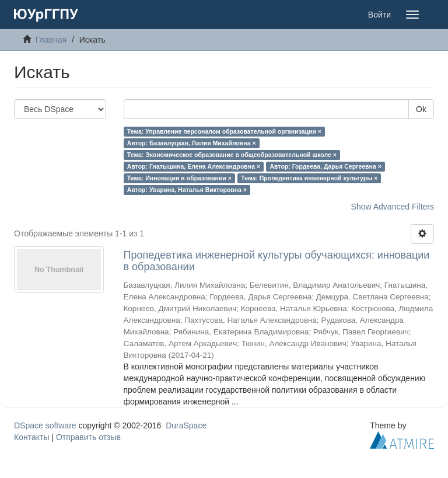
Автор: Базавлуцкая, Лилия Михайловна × (192, 143)
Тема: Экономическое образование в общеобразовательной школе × (232, 155)
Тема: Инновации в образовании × (179, 178)
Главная (51, 40)
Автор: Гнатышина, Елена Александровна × (194, 166)
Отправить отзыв (88, 437)
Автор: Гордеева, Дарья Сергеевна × (326, 166)
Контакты (32, 437)
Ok (421, 109)
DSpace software (45, 425)
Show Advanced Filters (393, 207)
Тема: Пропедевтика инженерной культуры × (309, 178)
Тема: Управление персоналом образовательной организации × (224, 131)
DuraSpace (186, 425)
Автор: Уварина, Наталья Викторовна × (187, 190)
